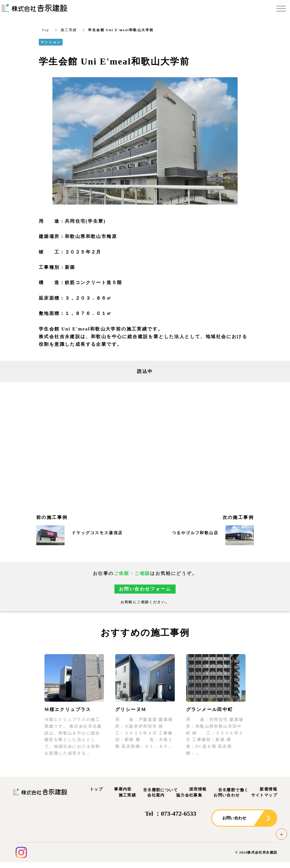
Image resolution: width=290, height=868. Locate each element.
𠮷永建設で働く (233, 790)
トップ (96, 789)
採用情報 (198, 789)
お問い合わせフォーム (145, 589)
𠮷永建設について (160, 790)
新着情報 (268, 789)
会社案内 (156, 795)
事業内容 (123, 789)
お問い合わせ (227, 795)
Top (45, 30)
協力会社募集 (189, 795)
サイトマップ (264, 795)
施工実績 (69, 30)
